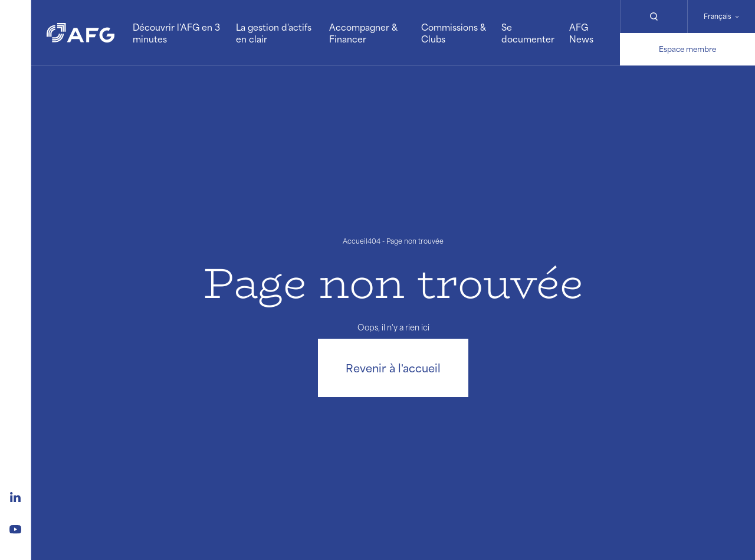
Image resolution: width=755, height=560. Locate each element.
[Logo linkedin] (15, 496)
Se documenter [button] (528, 33)
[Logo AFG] (81, 32)
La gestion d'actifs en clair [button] (274, 33)
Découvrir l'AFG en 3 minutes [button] (176, 33)
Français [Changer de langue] (718, 16)
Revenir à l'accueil (393, 368)
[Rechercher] (654, 17)
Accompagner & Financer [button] (363, 33)
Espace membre (687, 49)
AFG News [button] (581, 33)
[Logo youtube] (15, 528)
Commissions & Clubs (454, 33)
